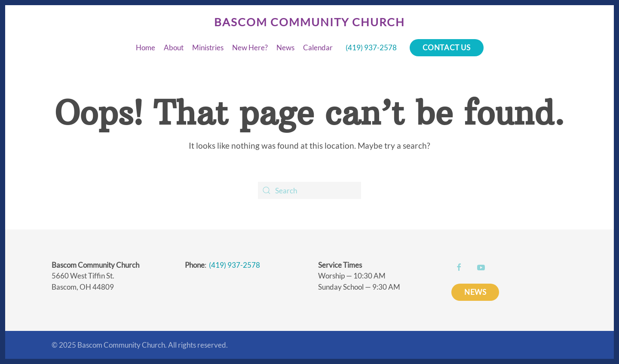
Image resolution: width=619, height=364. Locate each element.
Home (146, 47)
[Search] (309, 190)
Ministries (208, 47)
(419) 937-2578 (371, 47)
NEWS (475, 292)
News (285, 47)
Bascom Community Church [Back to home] (309, 22)
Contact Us (447, 47)
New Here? (250, 47)
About (174, 47)
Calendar (318, 47)
